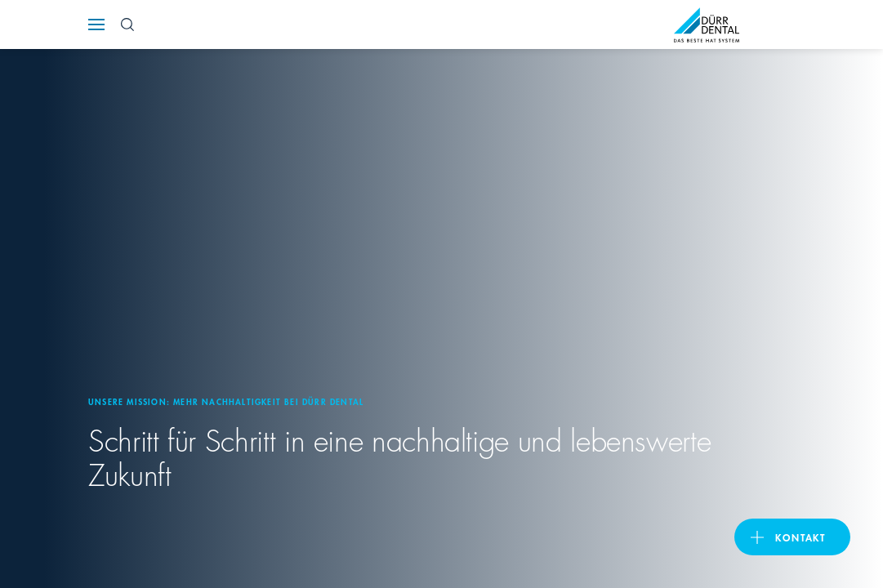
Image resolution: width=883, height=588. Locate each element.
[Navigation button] (96, 24)
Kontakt (800, 537)
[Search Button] (127, 24)
